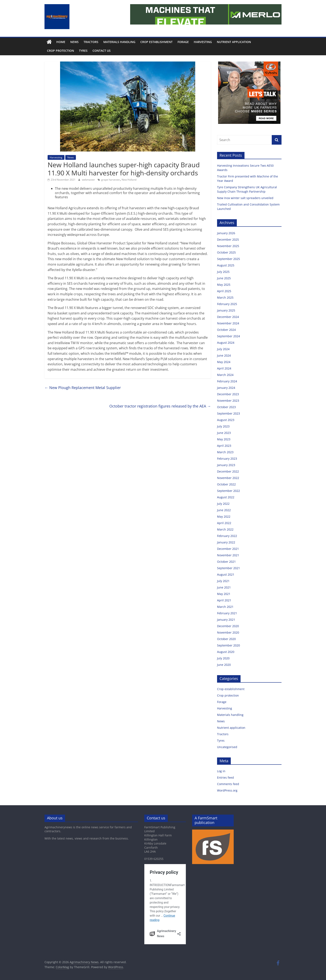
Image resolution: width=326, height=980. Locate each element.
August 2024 (226, 343)
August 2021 (226, 574)
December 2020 (228, 626)
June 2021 (224, 587)
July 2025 (223, 272)
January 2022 (226, 542)
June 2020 (224, 665)
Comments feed (228, 784)
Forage (183, 42)
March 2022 (225, 529)
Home (61, 42)
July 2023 (223, 426)
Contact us (102, 51)
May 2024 (224, 362)
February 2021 (227, 613)
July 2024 (223, 349)
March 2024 (225, 375)
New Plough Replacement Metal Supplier (83, 388)
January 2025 (226, 310)
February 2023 (227, 459)
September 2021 (228, 568)
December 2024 (228, 317)
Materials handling (119, 42)
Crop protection (61, 51)
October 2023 (226, 407)
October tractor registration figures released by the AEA (160, 406)
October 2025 (226, 252)
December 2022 (228, 471)
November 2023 (228, 401)
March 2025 (225, 297)
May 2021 (224, 594)
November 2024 (228, 323)
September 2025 (228, 259)
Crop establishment (156, 42)
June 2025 (224, 278)
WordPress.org (227, 790)
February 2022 (227, 536)
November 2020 (228, 632)
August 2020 (226, 652)
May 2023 (224, 439)
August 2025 (226, 265)
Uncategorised (227, 747)
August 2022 (226, 497)
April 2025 (224, 291)
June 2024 (224, 355)
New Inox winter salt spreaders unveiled (246, 198)
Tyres (83, 51)
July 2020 (223, 658)
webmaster (89, 180)
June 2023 (224, 433)
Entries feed (225, 777)
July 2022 (223, 504)
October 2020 (226, 639)
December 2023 (228, 394)
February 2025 (227, 304)
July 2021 (223, 581)
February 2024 (227, 381)
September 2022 (228, 491)
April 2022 (224, 523)
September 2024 (228, 336)
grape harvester (111, 180)
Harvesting (203, 42)
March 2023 (225, 452)
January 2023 (226, 465)
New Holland (129, 180)
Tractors (91, 42)
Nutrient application (234, 42)
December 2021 (228, 549)
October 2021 (226, 562)
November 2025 (228, 246)
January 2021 (226, 620)
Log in (221, 771)
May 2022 (224, 516)
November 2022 (228, 478)
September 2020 (228, 645)
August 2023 (226, 420)
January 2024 (226, 388)
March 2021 (225, 607)
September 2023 (228, 413)
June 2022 (224, 510)
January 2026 (226, 233)
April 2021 (224, 600)
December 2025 (228, 239)
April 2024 (224, 368)
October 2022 (226, 484)
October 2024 (226, 330)
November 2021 (228, 555)
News (74, 42)
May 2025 (224, 285)
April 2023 (224, 446)
